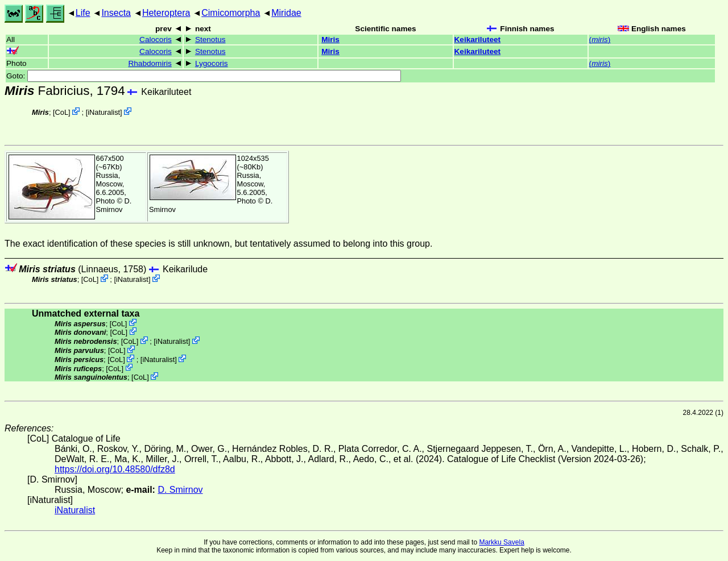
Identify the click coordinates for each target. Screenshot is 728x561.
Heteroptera (166, 13)
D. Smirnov (114, 205)
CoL (62, 112)
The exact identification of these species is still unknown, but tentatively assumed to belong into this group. (218, 244)
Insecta (116, 13)
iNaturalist (104, 112)
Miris (330, 40)
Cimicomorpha (231, 13)
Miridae (286, 13)
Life (83, 13)
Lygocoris (212, 63)
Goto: (204, 76)
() (600, 40)
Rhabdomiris (150, 63)
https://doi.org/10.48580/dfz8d (115, 469)
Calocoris (156, 40)
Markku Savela (501, 542)
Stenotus (210, 40)
